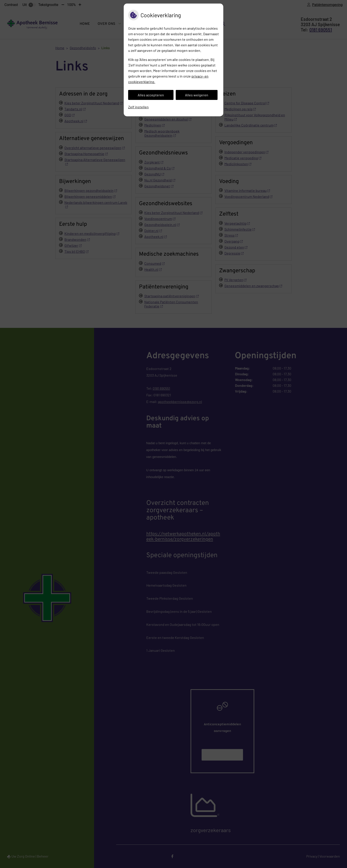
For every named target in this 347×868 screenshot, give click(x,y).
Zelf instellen (138, 107)
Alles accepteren (151, 95)
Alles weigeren (197, 95)
